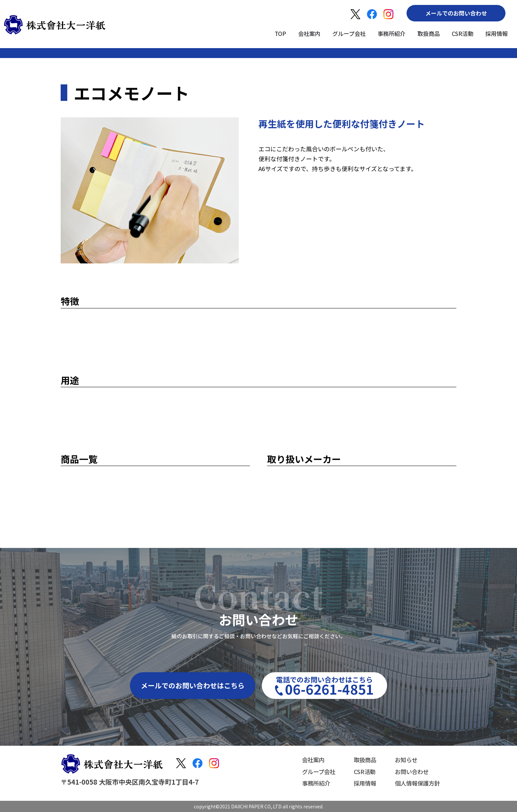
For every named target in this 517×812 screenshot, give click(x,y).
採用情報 (497, 33)
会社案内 (309, 33)
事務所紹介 (392, 33)
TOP (280, 33)
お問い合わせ (410, 771)
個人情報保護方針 (416, 783)
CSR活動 (463, 33)
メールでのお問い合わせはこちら (193, 685)
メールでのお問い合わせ (456, 13)
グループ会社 (349, 33)
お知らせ (404, 760)
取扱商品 (429, 33)
